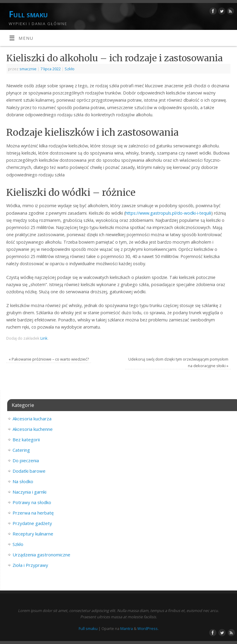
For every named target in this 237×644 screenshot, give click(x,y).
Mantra (127, 628)
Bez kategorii (26, 439)
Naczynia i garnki (29, 492)
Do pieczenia (26, 460)
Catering (21, 450)
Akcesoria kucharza (32, 419)
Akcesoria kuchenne (33, 429)
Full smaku (28, 14)
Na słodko (23, 481)
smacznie (28, 69)
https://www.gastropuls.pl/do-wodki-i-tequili (168, 213)
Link (44, 338)
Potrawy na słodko (32, 502)
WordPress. (148, 628)
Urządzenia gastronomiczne (41, 555)
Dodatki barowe (29, 471)
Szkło (70, 69)
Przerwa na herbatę (33, 513)
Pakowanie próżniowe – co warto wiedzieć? (49, 359)
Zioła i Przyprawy (30, 565)
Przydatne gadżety (32, 523)
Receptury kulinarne (33, 534)
